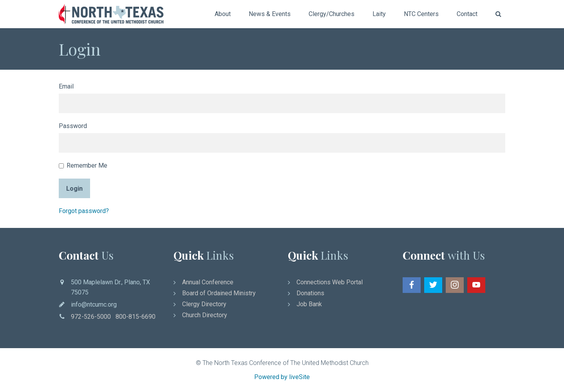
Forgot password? (84, 211)
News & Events (270, 14)
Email (66, 86)
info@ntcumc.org (94, 304)
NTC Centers (421, 14)
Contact (467, 14)
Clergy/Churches (332, 14)
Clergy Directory (204, 304)
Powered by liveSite (282, 377)
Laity (379, 14)
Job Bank (309, 304)
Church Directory (205, 315)
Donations (310, 293)
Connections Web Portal (330, 282)
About (223, 14)
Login (74, 189)
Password (73, 126)
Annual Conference (208, 282)
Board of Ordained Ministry (219, 293)
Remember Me (83, 165)
